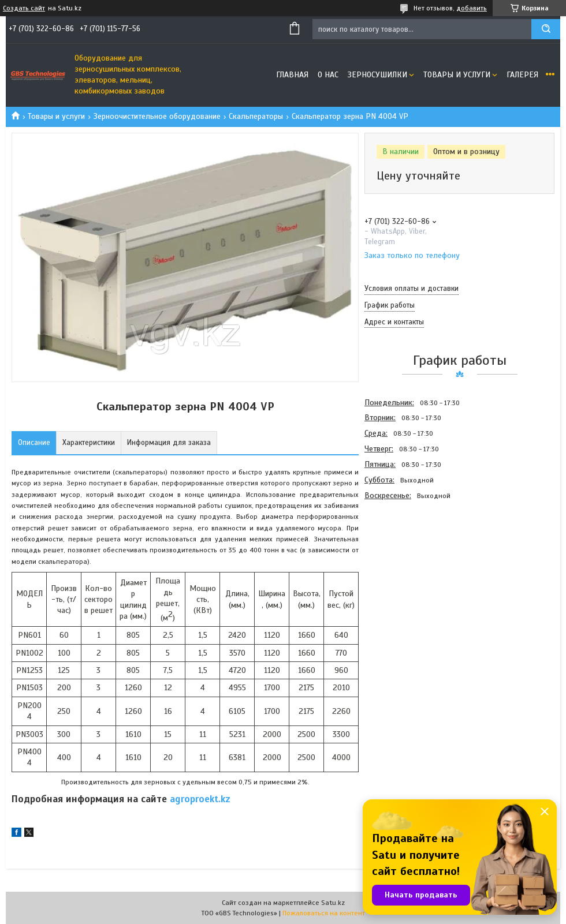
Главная (292, 75)
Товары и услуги (457, 75)
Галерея (522, 75)
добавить (472, 8)
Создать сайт (24, 8)
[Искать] (546, 29)
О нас (328, 75)
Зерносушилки (377, 75)
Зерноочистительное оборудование (157, 116)
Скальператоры (256, 116)
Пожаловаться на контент (324, 913)
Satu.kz (333, 903)
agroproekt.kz (200, 799)
